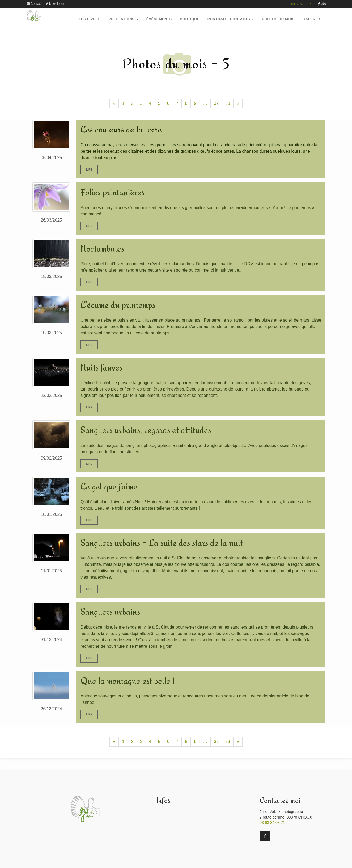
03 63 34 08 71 (302, 4)
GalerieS (312, 19)
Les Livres (90, 19)
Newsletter (55, 4)
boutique (190, 19)
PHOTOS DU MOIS (278, 19)
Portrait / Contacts (231, 19)
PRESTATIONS (124, 19)
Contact (34, 4)
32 (216, 103)
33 (228, 103)
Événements (159, 19)
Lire (89, 170)
